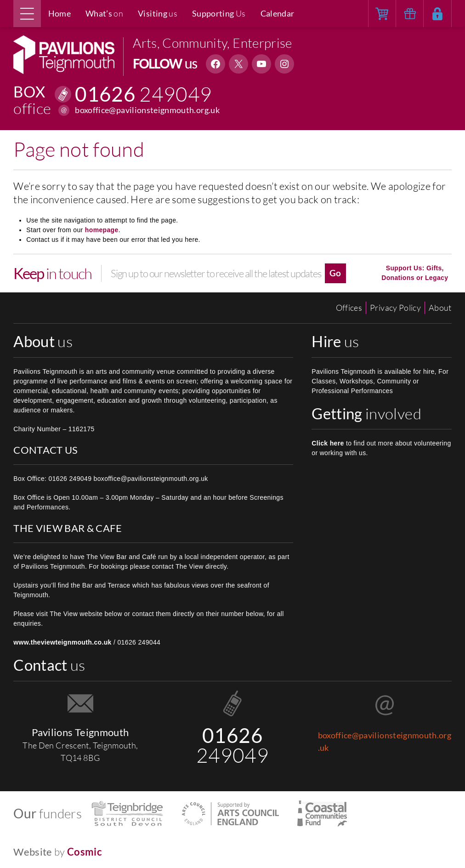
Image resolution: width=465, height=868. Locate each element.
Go (335, 273)
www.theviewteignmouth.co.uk (62, 642)
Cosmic (85, 852)
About (440, 308)
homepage (102, 230)
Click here (328, 443)
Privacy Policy (395, 308)
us (158, 13)
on (104, 13)
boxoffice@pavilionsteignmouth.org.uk (147, 110)
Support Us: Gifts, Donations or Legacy (415, 273)
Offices (349, 308)
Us (219, 13)
